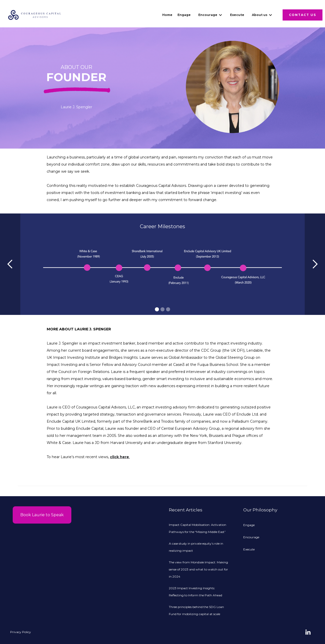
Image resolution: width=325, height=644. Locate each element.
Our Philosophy (260, 510)
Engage (184, 15)
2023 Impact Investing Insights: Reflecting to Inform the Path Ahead (196, 592)
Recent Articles (186, 510)
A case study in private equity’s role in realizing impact (196, 547)
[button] (210, 15)
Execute (237, 15)
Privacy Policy (21, 632)
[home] (35, 15)
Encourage (251, 537)
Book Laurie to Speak (42, 515)
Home (167, 15)
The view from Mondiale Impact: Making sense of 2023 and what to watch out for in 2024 (198, 569)
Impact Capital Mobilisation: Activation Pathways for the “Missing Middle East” (198, 528)
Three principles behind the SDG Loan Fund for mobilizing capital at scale (196, 610)
